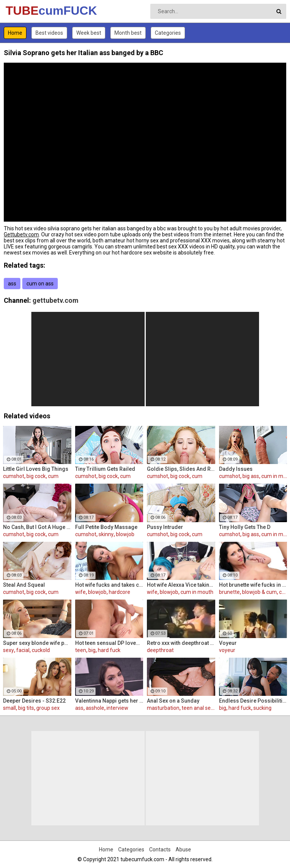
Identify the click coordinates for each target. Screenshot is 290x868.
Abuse (183, 849)
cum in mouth (197, 592)
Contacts (160, 849)
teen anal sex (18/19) (207, 708)
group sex (48, 708)
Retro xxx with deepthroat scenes (181, 643)
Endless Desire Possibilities (253, 701)
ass (12, 284)
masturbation (163, 708)
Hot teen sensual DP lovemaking (109, 643)
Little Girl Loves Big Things (36, 469)
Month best (128, 33)
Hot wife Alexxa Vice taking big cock (181, 585)
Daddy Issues (236, 469)
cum (53, 476)
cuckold (41, 650)
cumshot (14, 476)
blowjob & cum (259, 592)
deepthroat (160, 650)
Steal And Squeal (24, 585)
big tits (26, 708)
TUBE (25, 11)
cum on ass (40, 284)
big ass (251, 476)
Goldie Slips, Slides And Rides (181, 469)
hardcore (120, 592)
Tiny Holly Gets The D (245, 527)
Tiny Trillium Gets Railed (105, 469)
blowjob (125, 534)
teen (81, 650)
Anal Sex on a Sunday (173, 701)
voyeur (227, 650)
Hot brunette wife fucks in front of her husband (253, 585)
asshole (95, 708)
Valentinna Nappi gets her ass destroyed (109, 701)
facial (23, 650)
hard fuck (109, 650)
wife (80, 592)
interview (117, 708)
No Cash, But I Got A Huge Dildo (37, 527)
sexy (8, 650)
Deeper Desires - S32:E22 (34, 701)
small (9, 708)
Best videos (49, 33)
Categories (168, 33)
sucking (262, 708)
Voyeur (228, 643)
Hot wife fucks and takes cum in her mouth (109, 585)
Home (15, 33)
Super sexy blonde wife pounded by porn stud (37, 643)
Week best (89, 33)
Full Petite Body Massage (106, 527)
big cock (36, 476)
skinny (106, 534)
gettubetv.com (56, 300)
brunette (229, 592)
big (92, 650)
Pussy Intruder (165, 527)
